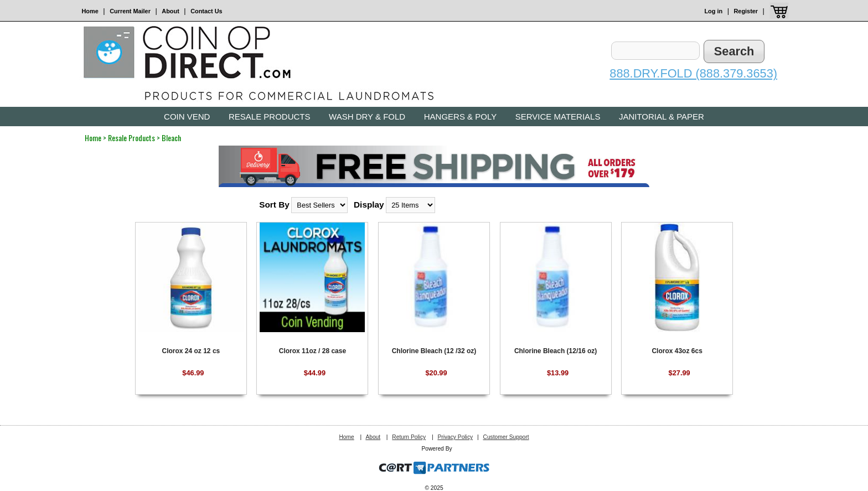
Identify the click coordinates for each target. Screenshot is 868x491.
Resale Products (270, 117)
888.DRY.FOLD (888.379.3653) (693, 73)
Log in (713, 11)
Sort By (274, 205)
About (170, 11)
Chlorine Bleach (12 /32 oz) (434, 351)
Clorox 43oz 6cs (677, 351)
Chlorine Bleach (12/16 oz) (556, 351)
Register (746, 11)
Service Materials (558, 117)
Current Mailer (130, 11)
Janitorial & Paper (662, 117)
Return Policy (409, 437)
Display (369, 205)
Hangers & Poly (460, 117)
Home (90, 11)
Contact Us (206, 11)
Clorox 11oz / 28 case (312, 351)
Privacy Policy (455, 437)
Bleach (171, 138)
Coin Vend (187, 117)
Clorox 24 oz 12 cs (191, 351)
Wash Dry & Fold (367, 117)
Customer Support (506, 437)
